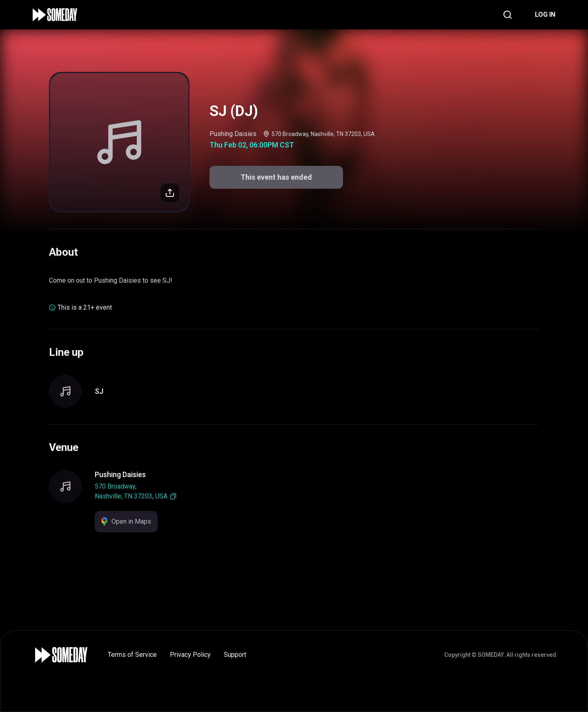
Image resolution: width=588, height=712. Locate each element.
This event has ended (276, 177)
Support (235, 655)
